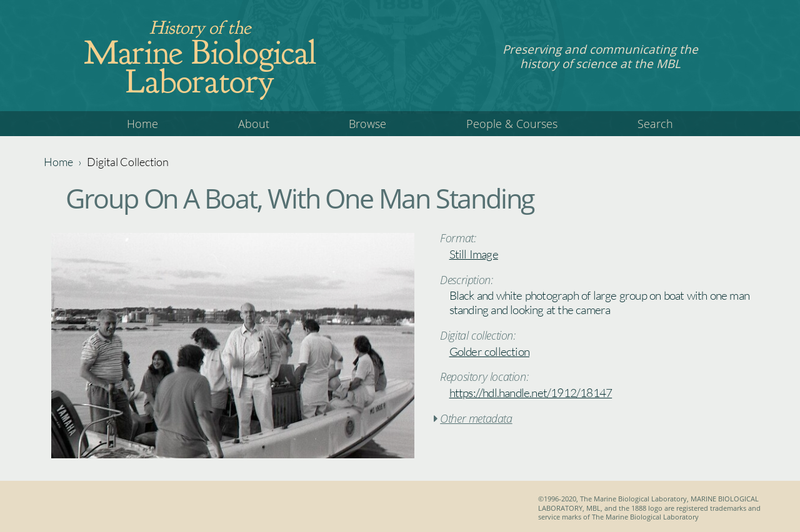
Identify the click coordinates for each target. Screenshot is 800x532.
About (254, 124)
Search (655, 124)
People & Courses (512, 124)
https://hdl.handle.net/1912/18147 (531, 393)
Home (142, 124)
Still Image (474, 254)
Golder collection (489, 352)
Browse (367, 124)
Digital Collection (128, 162)
